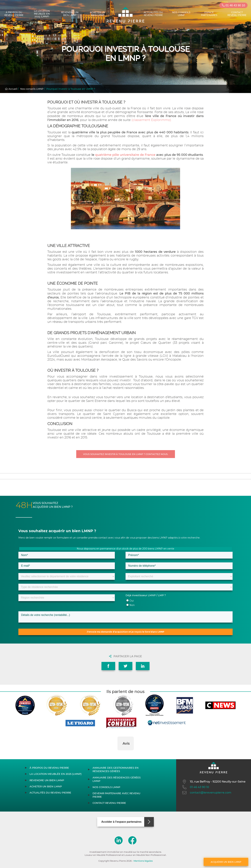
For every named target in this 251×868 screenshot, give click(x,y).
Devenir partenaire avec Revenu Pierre (116, 795)
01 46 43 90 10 (233, 5)
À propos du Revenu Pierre (14, 14)
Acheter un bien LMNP (98, 14)
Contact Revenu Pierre (237, 14)
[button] (117, 754)
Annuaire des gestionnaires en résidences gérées (116, 769)
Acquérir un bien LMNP (226, 862)
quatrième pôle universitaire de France (125, 155)
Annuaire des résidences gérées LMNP (117, 779)
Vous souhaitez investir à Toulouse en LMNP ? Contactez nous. (126, 454)
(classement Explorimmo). (152, 120)
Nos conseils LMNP (181, 14)
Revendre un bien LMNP (70, 14)
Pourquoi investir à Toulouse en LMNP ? (71, 89)
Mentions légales (143, 861)
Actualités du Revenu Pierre (153, 14)
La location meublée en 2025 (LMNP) (42, 14)
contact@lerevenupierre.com (206, 793)
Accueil (11, 89)
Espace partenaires (209, 14)
